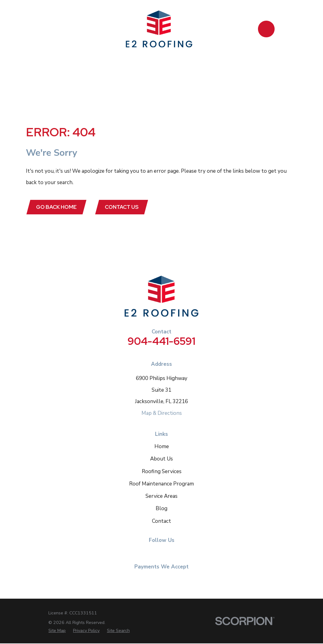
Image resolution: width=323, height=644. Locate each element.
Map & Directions (162, 414)
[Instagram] (162, 553)
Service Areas (162, 497)
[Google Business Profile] (176, 553)
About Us (162, 459)
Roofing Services (162, 472)
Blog (162, 509)
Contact (162, 521)
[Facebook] (147, 553)
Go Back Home (57, 207)
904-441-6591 (162, 342)
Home (162, 447)
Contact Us (123, 207)
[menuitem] (57, 631)
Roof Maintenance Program (162, 484)
